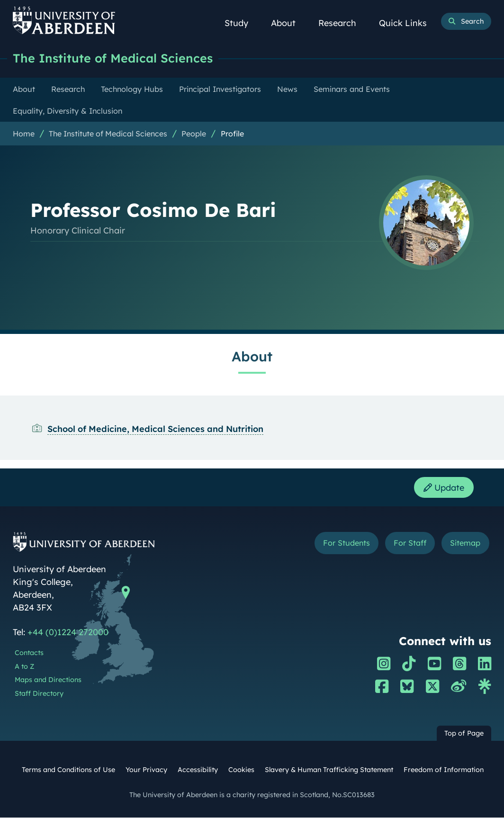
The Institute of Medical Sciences (113, 58)
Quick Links (408, 23)
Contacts (29, 653)
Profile (232, 134)
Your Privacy (146, 770)
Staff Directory (39, 694)
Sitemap (465, 543)
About (288, 23)
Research (342, 23)
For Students (346, 543)
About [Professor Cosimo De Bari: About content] (252, 356)
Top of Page (464, 734)
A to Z (24, 667)
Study (242, 23)
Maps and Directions (48, 681)
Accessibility (198, 770)
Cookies (241, 770)
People (194, 134)
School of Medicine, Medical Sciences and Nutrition (155, 429)
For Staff (410, 543)
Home (24, 134)
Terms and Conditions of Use (68, 770)
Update (444, 488)
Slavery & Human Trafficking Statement (329, 770)
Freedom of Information (444, 770)
